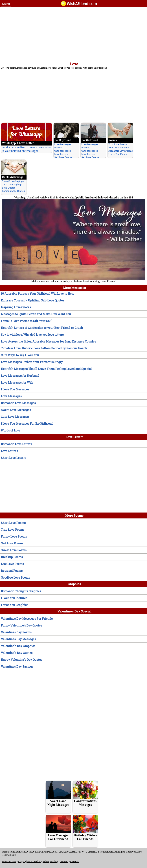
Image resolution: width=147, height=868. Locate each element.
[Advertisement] (73, 34)
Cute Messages (63, 151)
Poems (58, 147)
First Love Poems (118, 144)
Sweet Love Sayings (13, 181)
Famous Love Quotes (13, 191)
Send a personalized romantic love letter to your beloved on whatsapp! (26, 149)
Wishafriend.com (11, 852)
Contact (64, 861)
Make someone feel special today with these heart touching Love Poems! (73, 280)
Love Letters (61, 154)
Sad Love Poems (63, 157)
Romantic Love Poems (121, 151)
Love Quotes (9, 188)
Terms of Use (9, 861)
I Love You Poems (118, 154)
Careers (74, 861)
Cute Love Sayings (12, 184)
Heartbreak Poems (119, 147)
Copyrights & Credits (29, 861)
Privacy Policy (50, 861)
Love (74, 64)
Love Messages (63, 144)
